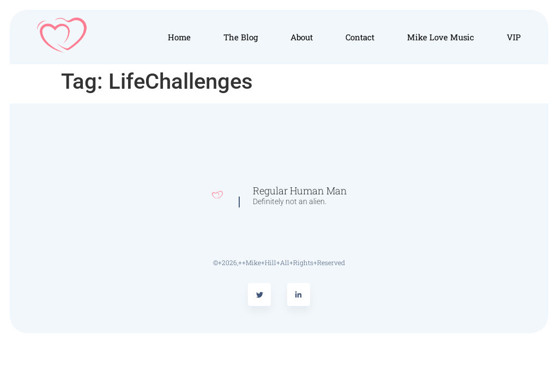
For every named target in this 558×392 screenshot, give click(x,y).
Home (179, 37)
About (302, 37)
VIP (514, 37)
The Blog (241, 37)
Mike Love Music (441, 37)
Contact (360, 37)
